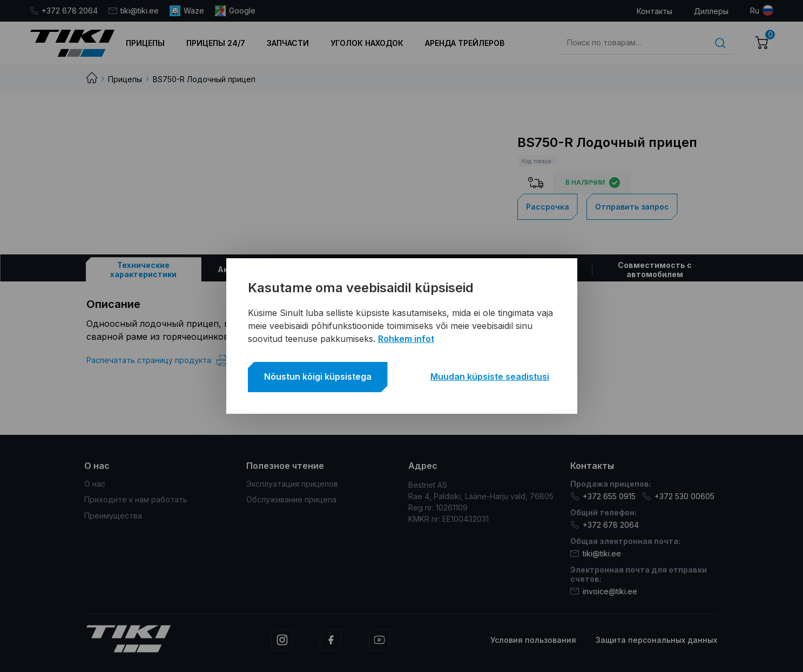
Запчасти (288, 43)
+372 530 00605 (678, 496)
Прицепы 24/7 (216, 43)
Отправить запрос (632, 207)
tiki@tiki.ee (134, 11)
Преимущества (113, 516)
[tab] (144, 269)
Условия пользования (533, 640)
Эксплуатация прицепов (292, 484)
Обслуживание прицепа (291, 499)
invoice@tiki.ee (604, 591)
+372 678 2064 (64, 11)
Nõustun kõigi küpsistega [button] (318, 377)
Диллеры (711, 11)
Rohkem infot (406, 339)
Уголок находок (367, 43)
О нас (95, 484)
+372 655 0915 (603, 496)
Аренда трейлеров (465, 43)
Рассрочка (548, 207)
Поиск (720, 43)
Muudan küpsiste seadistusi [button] (490, 377)
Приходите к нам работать (136, 499)
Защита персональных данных (656, 640)
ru (755, 11)
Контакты (654, 11)
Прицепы (145, 43)
